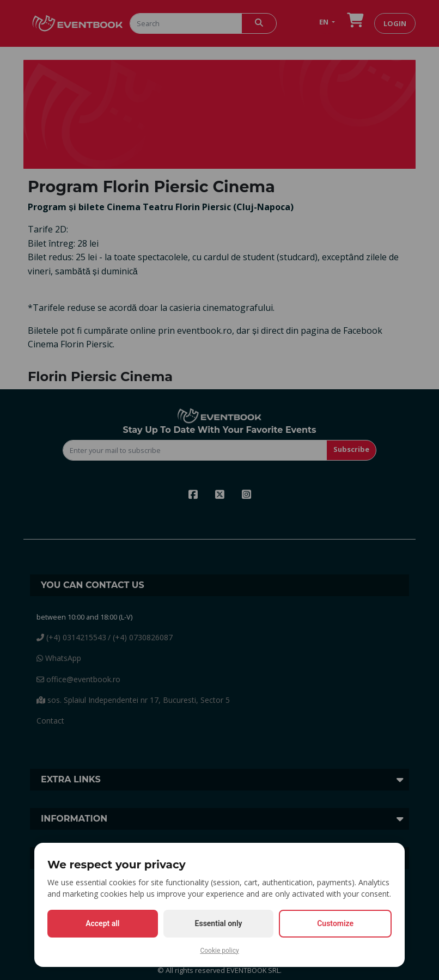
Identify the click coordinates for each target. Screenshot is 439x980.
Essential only (219, 923)
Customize (335, 923)
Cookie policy (219, 951)
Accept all (102, 923)
